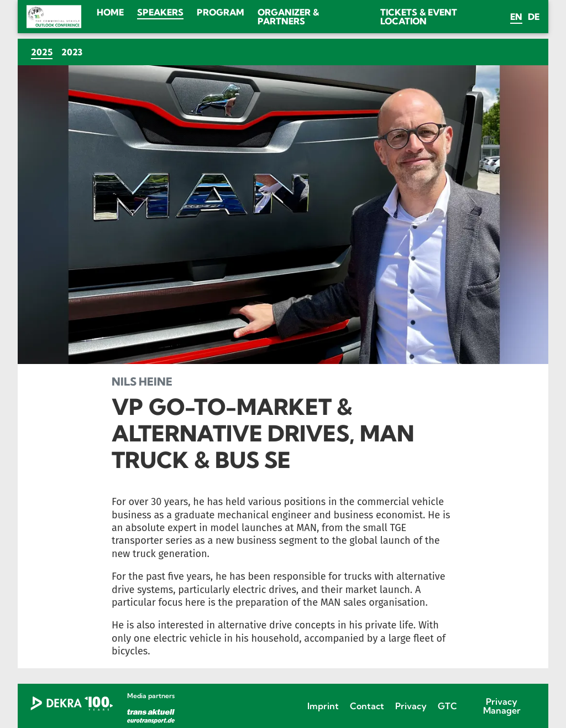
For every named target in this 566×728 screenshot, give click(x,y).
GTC (447, 706)
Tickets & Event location (419, 17)
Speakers (160, 12)
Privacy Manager (502, 706)
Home (110, 12)
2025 (44, 52)
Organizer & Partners (288, 17)
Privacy (411, 706)
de (534, 17)
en (516, 17)
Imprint (323, 706)
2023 (72, 52)
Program (221, 12)
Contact (367, 706)
